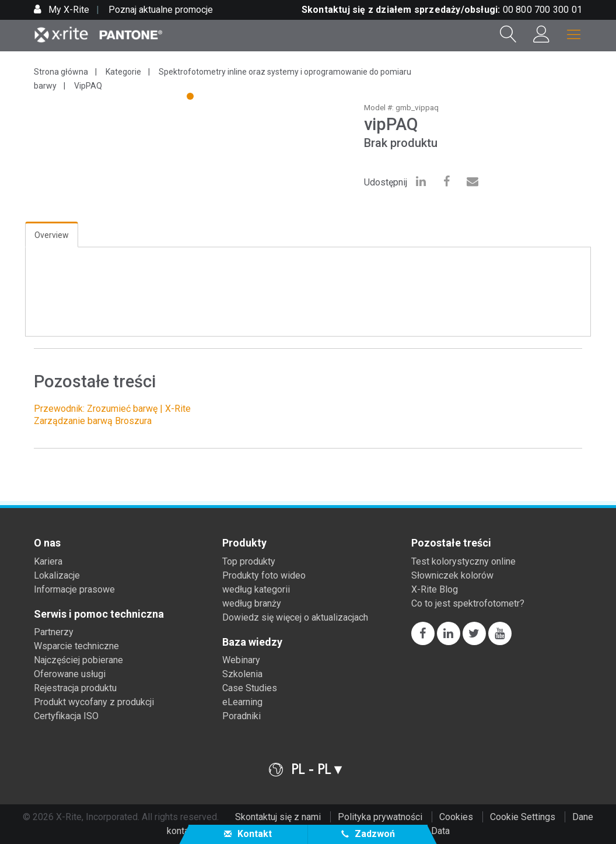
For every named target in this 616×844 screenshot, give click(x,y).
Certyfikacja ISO (66, 716)
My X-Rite (68, 10)
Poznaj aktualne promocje (161, 10)
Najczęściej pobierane (78, 660)
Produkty (244, 543)
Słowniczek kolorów (452, 575)
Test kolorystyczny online (463, 561)
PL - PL (311, 769)
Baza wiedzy (252, 642)
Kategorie (123, 72)
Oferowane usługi (70, 674)
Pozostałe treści (451, 543)
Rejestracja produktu (75, 688)
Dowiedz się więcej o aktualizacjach (295, 617)
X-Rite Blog (435, 589)
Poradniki (242, 716)
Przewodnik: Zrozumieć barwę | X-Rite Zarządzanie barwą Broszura (112, 415)
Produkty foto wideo (264, 575)
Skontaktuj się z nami (278, 817)
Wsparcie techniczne (76, 646)
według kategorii (256, 589)
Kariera (48, 561)
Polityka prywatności (380, 817)
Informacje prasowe (74, 589)
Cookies (456, 817)
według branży (252, 603)
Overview (52, 235)
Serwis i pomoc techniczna (99, 614)
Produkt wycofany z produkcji (94, 702)
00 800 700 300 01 (542, 10)
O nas (47, 543)
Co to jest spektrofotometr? (468, 603)
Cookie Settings (523, 817)
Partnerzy (54, 632)
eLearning (242, 702)
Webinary (241, 660)
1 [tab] (191, 98)
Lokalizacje (57, 575)
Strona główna (61, 72)
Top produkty (249, 561)
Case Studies (250, 688)
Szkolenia (242, 674)
